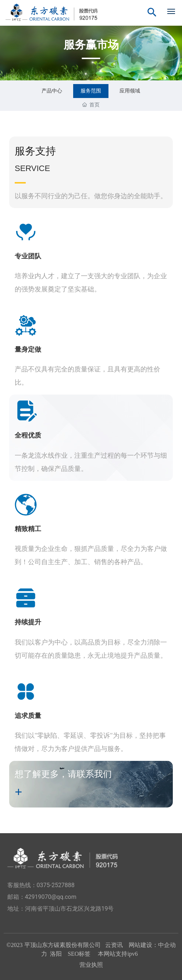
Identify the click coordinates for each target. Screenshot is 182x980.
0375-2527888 (56, 885)
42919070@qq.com (51, 897)
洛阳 (56, 954)
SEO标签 (80, 954)
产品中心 (52, 91)
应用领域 (130, 91)
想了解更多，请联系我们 (63, 774)
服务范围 (91, 91)
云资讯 (114, 945)
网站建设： (143, 945)
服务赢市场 (91, 45)
